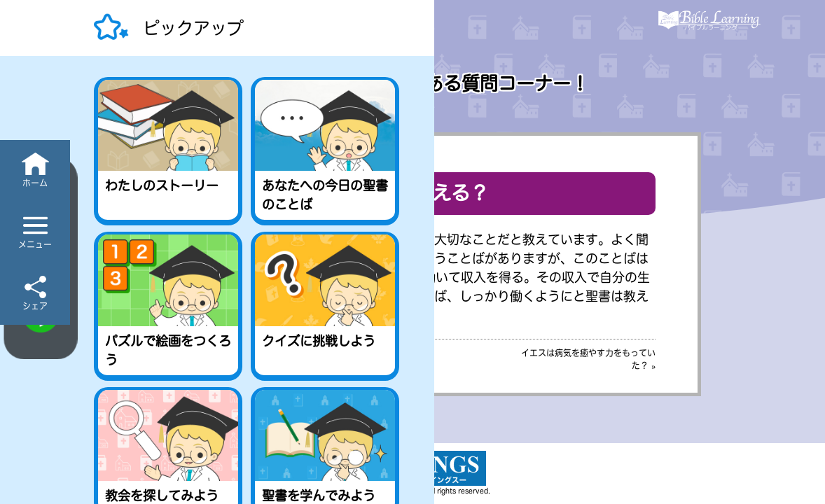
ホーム (35, 183)
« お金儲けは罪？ (202, 353)
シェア (35, 306)
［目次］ (412, 353)
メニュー (35, 244)
